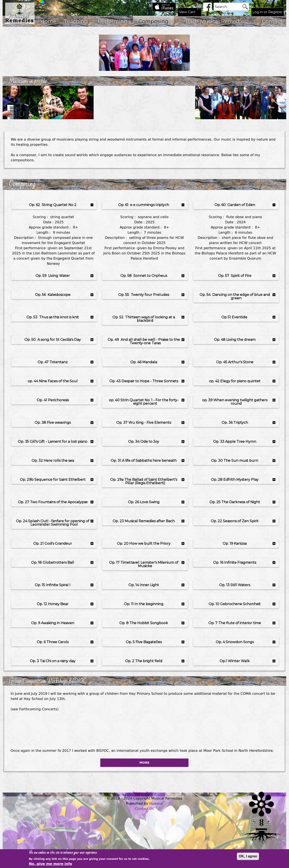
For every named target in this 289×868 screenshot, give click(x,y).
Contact (272, 21)
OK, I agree (248, 857)
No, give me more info (51, 865)
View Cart (187, 12)
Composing (153, 21)
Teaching (76, 21)
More (144, 763)
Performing (113, 21)
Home (48, 21)
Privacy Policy (144, 793)
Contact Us (144, 809)
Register (275, 12)
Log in (258, 12)
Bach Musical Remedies (216, 21)
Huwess (156, 804)
